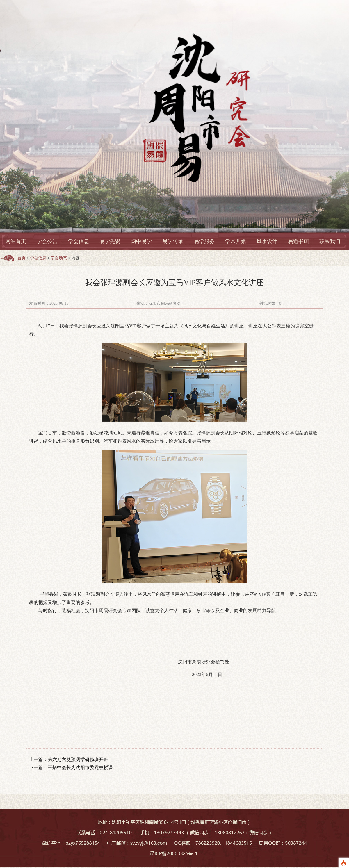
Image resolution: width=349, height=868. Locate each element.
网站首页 (16, 241)
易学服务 (204, 241)
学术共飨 (236, 241)
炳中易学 (141, 241)
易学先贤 (110, 241)
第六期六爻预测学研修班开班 (78, 759)
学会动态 (59, 258)
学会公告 (47, 241)
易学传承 (173, 241)
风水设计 (267, 241)
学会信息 (79, 241)
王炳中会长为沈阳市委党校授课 (80, 768)
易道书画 (298, 241)
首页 (22, 258)
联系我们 (330, 241)
